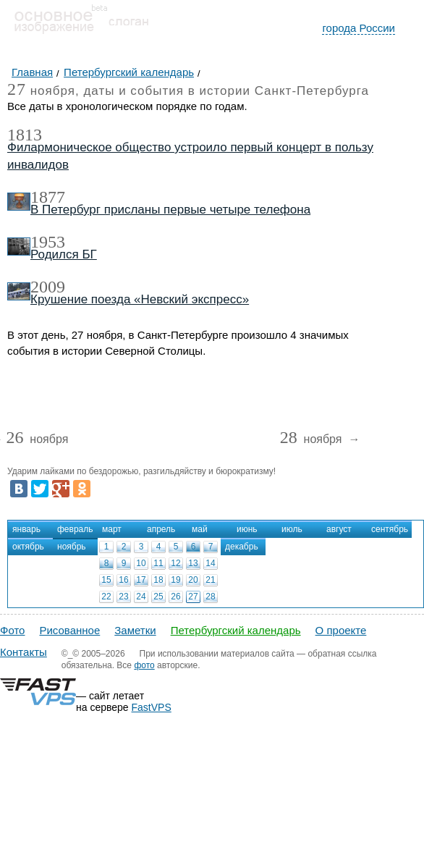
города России (359, 28)
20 (193, 580)
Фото (12, 630)
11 (158, 563)
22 (106, 597)
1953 (48, 242)
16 (123, 580)
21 (210, 580)
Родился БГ (64, 254)
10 (141, 563)
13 (193, 563)
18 (158, 580)
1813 (25, 135)
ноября (37, 440)
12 (175, 563)
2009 (48, 287)
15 (106, 580)
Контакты (24, 652)
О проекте (341, 630)
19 (175, 580)
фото (144, 665)
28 (210, 597)
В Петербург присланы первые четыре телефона (170, 210)
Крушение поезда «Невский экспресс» (140, 299)
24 (141, 597)
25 (158, 597)
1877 (48, 197)
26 (175, 597)
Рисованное (69, 630)
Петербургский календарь (236, 630)
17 (141, 580)
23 (123, 597)
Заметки (135, 630)
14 (210, 563)
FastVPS (152, 707)
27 (193, 597)
